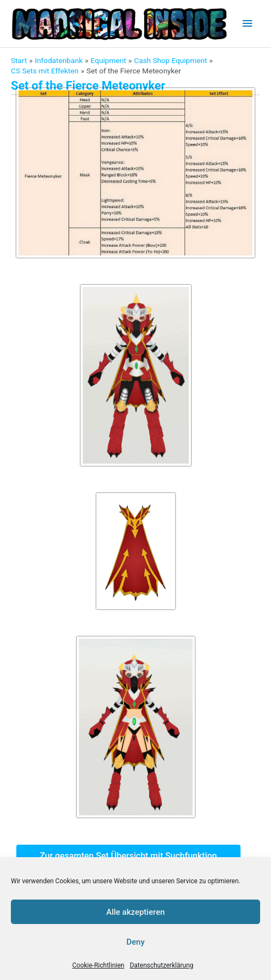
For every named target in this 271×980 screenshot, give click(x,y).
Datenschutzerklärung (161, 965)
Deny (135, 942)
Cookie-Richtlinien (98, 965)
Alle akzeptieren (135, 912)
